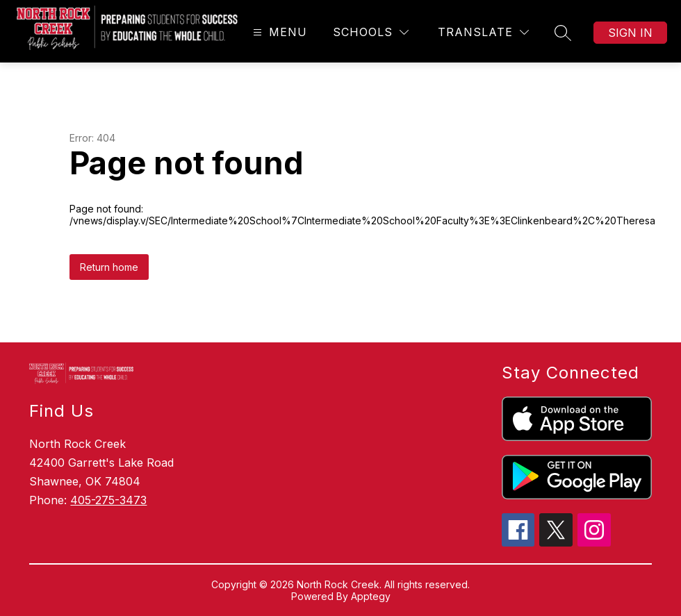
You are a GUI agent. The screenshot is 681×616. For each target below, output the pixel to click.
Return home (109, 267)
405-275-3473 (108, 500)
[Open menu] (278, 32)
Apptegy (371, 596)
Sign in (630, 33)
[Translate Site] (483, 32)
